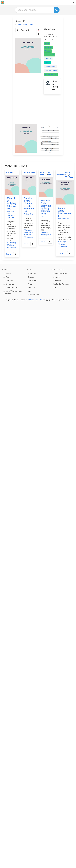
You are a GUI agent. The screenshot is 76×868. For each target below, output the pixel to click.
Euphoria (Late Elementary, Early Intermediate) (46, 207)
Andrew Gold (28, 214)
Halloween (31, 172)
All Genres (7, 274)
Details (8, 254)
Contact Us (56, 277)
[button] (73, 3)
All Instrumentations (11, 288)
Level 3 (47, 63)
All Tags (6, 277)
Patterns (48, 51)
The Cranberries (63, 219)
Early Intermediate (51, 70)
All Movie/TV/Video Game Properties (13, 292)
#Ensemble (28, 230)
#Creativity (62, 244)
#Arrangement (12, 247)
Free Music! (57, 281)
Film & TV (48, 59)
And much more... (34, 295)
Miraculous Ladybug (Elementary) (12, 203)
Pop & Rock (42, 174)
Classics (31, 277)
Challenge (48, 47)
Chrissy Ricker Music (37, 300)
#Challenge (62, 242)
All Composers (9, 284)
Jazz (25, 172)
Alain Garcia (11, 211)
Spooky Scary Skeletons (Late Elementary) (29, 205)
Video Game (32, 281)
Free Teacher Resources (61, 284)
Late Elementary (50, 67)
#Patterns (10, 245)
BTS (42, 216)
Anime (30, 284)
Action (47, 43)
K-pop (49, 174)
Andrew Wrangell (25, 25)
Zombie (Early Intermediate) (65, 212)
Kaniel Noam (11, 217)
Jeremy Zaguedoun (11, 214)
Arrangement (49, 55)
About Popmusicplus (60, 274)
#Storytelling (11, 243)
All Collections (8, 281)
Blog (54, 288)
